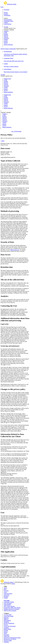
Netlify (13, 584)
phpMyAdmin (7, 629)
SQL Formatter (8, 603)
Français (6, 37)
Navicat (6, 625)
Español (6, 34)
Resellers (6, 596)
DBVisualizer (7, 620)
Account (6, 27)
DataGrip (6, 618)
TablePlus (6, 642)
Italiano (6, 41)
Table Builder (7, 605)
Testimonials (7, 15)
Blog (5, 589)
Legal (5, 592)
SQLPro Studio (8, 641)
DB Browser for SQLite (10, 639)
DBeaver (6, 619)
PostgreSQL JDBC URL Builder (12, 608)
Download (7, 10)
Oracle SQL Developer (10, 626)
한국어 (6, 43)
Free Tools (7, 601)
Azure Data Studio (9, 616)
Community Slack (8, 21)
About (5, 588)
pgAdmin (6, 628)
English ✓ (6, 31)
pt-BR (5, 33)
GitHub (6, 23)
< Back (2, 141)
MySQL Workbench (9, 623)
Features (6, 14)
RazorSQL (7, 635)
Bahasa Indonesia (8, 45)
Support (6, 18)
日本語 (6, 40)
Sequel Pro (7, 636)
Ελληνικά (6, 38)
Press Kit (6, 591)
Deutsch (6, 35)
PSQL (5, 633)
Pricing (6, 12)
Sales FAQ (7, 595)
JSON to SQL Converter (10, 611)
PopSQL (6, 630)
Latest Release (8, 24)
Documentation (8, 20)
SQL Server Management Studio (12, 638)
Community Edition (9, 602)
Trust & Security (8, 594)
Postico (6, 632)
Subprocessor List (15, 250)
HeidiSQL (6, 622)
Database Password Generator (12, 609)
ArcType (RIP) (8, 615)
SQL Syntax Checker (9, 606)
